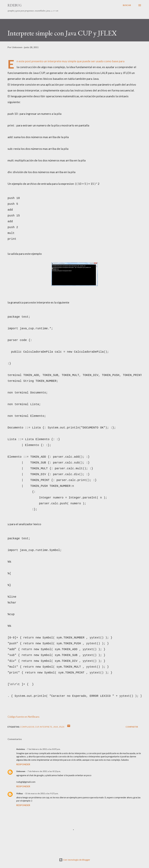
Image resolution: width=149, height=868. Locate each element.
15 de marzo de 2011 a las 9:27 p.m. (42, 793)
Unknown (21, 771)
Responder (23, 764)
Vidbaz (20, 793)
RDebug (15, 5)
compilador (27, 727)
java (56, 727)
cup (37, 727)
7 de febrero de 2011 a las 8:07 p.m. (44, 749)
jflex (62, 727)
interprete (46, 727)
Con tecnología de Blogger (75, 860)
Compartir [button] (132, 727)
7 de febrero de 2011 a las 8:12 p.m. (44, 771)
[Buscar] (127, 5)
